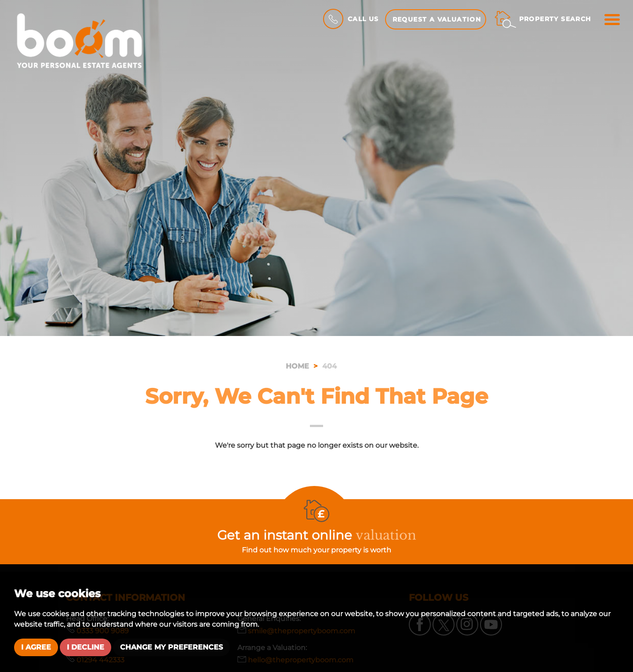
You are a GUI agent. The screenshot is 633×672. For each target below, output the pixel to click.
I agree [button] (36, 647)
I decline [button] (85, 647)
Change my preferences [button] (171, 647)
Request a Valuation (437, 19)
